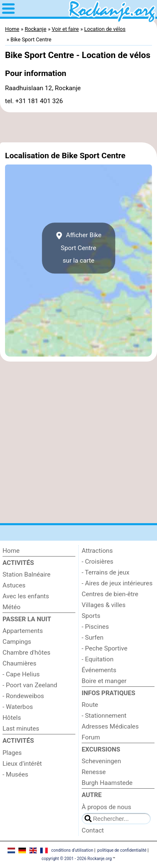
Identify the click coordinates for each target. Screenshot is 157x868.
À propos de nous (106, 807)
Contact (93, 830)
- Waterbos (18, 707)
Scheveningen (101, 761)
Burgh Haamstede (107, 783)
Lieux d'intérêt (22, 764)
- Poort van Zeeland (30, 685)
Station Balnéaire (27, 574)
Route (90, 705)
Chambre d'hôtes (26, 653)
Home (11, 551)
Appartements (23, 631)
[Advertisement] (78, 127)
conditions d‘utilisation (72, 850)
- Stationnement (104, 716)
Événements (99, 670)
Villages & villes (104, 605)
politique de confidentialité (122, 850)
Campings (17, 642)
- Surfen (93, 638)
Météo (12, 607)
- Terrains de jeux (106, 572)
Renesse (94, 772)
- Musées (15, 774)
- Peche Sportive (104, 648)
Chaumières (19, 663)
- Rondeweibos (23, 696)
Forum (91, 737)
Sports (91, 616)
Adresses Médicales (110, 726)
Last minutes (21, 729)
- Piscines (95, 627)
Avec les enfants (26, 596)
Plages (12, 753)
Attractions (97, 551)
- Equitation (98, 659)
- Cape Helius (21, 674)
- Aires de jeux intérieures (117, 583)
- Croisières (98, 562)
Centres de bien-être (110, 594)
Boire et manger (104, 681)
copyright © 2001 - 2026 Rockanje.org (77, 859)
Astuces (14, 585)
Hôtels (12, 718)
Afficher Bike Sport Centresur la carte (79, 248)
